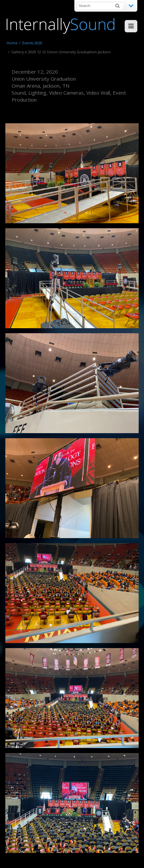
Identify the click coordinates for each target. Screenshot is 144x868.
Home (12, 43)
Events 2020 (32, 43)
